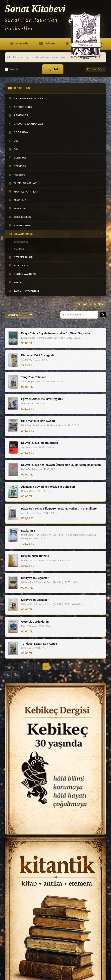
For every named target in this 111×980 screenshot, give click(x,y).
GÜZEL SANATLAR (55, 183)
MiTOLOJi (55, 209)
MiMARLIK (55, 200)
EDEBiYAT (55, 158)
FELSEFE (55, 175)
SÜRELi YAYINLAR (55, 274)
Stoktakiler (13, 69)
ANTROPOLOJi (55, 107)
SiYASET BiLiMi (55, 257)
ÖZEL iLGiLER (55, 217)
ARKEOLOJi (55, 115)
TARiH (55, 283)
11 (8, 675)
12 (16, 675)
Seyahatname (21, 242)
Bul (53, 69)
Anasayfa (19, 43)
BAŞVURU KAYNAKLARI (55, 124)
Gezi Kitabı (20, 249)
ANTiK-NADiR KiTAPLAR (55, 99)
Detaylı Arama (96, 69)
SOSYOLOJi (55, 266)
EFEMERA (55, 166)
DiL (55, 141)
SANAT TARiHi (55, 226)
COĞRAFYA (55, 132)
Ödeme (47, 43)
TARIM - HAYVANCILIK (55, 291)
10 (95, 667)
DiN (55, 149)
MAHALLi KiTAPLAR (55, 192)
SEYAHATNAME (56, 234)
